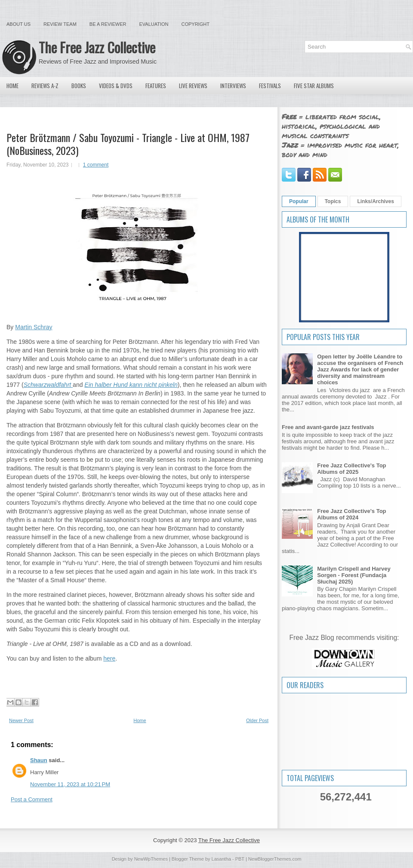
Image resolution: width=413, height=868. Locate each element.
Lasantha (221, 859)
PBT (240, 859)
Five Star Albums (314, 86)
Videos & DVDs (116, 86)
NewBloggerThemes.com (275, 859)
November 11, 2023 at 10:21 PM (70, 784)
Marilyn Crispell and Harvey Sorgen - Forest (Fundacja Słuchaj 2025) (354, 575)
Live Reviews (193, 86)
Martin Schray (34, 327)
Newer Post (21, 720)
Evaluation (154, 24)
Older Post (257, 720)
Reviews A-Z (45, 86)
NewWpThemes (151, 859)
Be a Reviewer (108, 24)
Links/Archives (375, 201)
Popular (299, 201)
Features (156, 86)
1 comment (96, 165)
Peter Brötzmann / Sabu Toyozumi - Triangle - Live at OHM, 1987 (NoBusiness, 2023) (128, 144)
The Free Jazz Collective (97, 47)
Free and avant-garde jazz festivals (328, 427)
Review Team (60, 24)
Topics (333, 201)
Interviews (233, 86)
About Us (18, 24)
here (109, 658)
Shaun (39, 760)
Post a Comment (32, 799)
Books (79, 86)
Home (12, 86)
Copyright (196, 24)
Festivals (270, 86)
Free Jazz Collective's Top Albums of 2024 (351, 514)
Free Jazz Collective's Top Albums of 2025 (351, 469)
